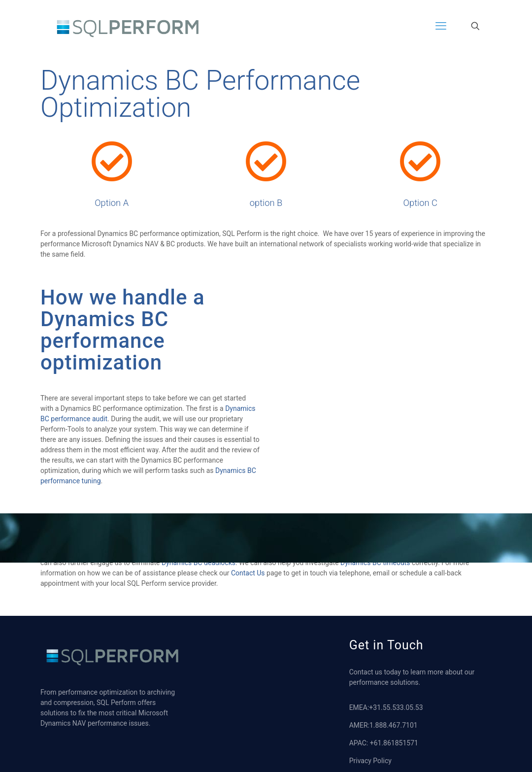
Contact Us (248, 586)
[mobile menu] (441, 26)
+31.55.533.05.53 (396, 721)
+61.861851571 (394, 756)
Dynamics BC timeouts (375, 576)
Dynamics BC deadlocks (199, 576)
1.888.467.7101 (394, 738)
